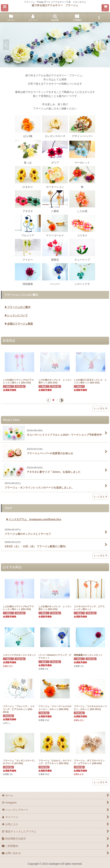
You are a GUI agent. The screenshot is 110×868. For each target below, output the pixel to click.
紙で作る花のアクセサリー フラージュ (55, 5)
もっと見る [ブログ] (100, 556)
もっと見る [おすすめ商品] (100, 782)
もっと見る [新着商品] (100, 408)
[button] (5, 8)
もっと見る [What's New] (100, 497)
